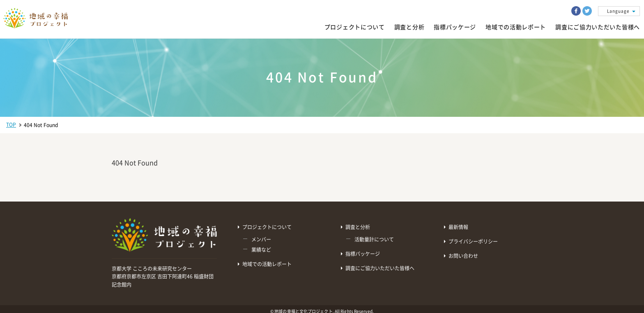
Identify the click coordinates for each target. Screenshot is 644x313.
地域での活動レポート (267, 264)
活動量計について (374, 239)
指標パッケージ (455, 27)
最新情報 (458, 227)
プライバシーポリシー (473, 241)
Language (618, 11)
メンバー (261, 239)
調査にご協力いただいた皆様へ (380, 268)
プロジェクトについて (355, 27)
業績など (261, 250)
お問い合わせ (463, 256)
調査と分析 (409, 27)
